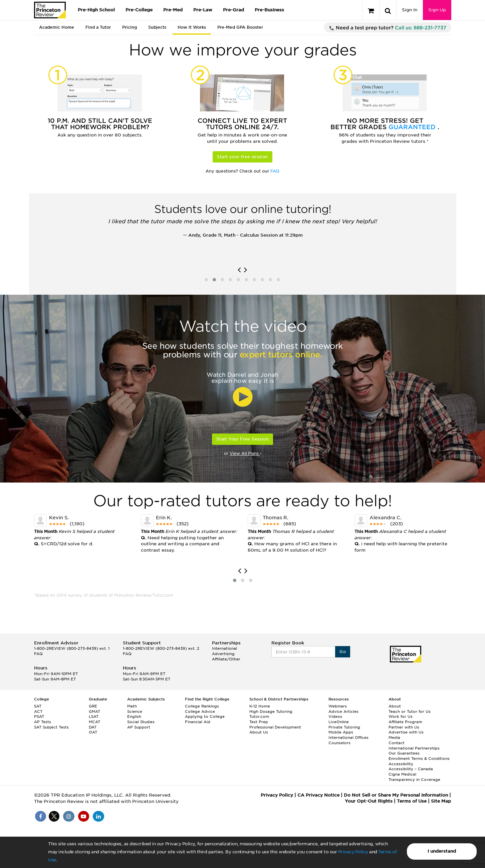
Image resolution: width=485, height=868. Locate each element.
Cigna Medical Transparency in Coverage (414, 777)
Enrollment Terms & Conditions (419, 759)
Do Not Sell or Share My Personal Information (396, 795)
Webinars (338, 706)
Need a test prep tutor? (388, 28)
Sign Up (437, 10)
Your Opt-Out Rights (369, 801)
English (134, 716)
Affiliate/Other (226, 659)
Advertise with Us (406, 732)
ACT (38, 711)
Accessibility (401, 764)
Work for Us (401, 716)
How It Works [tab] (192, 27)
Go (343, 652)
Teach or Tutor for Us (410, 711)
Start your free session (242, 157)
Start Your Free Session (242, 439)
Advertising (223, 654)
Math (132, 706)
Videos (335, 716)
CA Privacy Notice (318, 795)
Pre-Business (269, 10)
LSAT (94, 716)
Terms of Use (412, 801)
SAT (38, 706)
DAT (93, 727)
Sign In (410, 10)
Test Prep (259, 722)
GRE (93, 706)
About (395, 706)
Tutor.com (259, 716)
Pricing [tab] (130, 27)
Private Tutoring (344, 727)
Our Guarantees (404, 753)
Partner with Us (404, 727)
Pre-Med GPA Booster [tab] (240, 27)
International (224, 648)
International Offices (348, 738)
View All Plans (246, 453)
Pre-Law (203, 10)
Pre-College (139, 10)
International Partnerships (414, 748)
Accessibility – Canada (411, 769)
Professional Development (275, 727)
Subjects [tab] (157, 27)
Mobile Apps (341, 732)
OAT (93, 732)
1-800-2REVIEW (72, 648)
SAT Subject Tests (51, 727)
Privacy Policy (353, 852)
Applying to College (205, 716)
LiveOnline (339, 722)
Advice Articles (343, 711)
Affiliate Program (405, 722)
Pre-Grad (233, 10)
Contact (397, 743)
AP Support (139, 727)
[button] (206, 280)
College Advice (200, 711)
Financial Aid (198, 722)
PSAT (39, 716)
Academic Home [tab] (57, 27)
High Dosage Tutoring (271, 711)
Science (135, 711)
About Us (259, 732)
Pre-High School (96, 10)
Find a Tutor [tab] (98, 27)
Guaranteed (413, 127)
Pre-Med (173, 10)
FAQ (275, 171)
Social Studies (141, 722)
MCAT (94, 722)
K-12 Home (260, 706)
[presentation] (239, 270)
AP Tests (43, 722)
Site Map (441, 801)
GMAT (94, 711)
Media (394, 738)
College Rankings (202, 706)
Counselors (339, 743)
